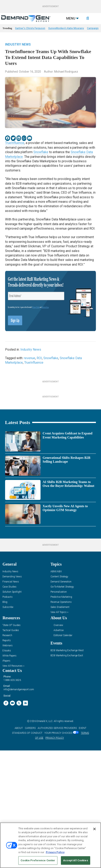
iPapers (6, 783)
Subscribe (8, 729)
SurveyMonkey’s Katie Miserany (66, 38)
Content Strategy (59, 699)
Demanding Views (12, 699)
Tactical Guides (11, 752)
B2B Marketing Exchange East (67, 778)
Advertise (59, 752)
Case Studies (9, 709)
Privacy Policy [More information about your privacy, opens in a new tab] (55, 852)
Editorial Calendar (63, 757)
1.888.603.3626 (12, 802)
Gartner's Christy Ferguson (30, 38)
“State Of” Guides (12, 747)
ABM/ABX (56, 694)
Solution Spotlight (12, 714)
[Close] (94, 829)
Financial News (11, 704)
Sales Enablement (60, 729)
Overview (58, 747)
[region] (50, 845)
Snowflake (41, 162)
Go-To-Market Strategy (62, 709)
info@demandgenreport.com (19, 811)
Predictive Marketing (61, 719)
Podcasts (8, 719)
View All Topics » (59, 734)
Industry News (18, 55)
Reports (7, 763)
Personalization (59, 714)
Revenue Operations (61, 724)
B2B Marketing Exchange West (67, 773)
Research (7, 757)
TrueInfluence (15, 153)
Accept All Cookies (75, 860)
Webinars (8, 768)
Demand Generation (61, 704)
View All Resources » (13, 788)
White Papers (9, 778)
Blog (5, 724)
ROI (39, 368)
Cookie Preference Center (38, 860)
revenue (30, 368)
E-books (7, 773)
